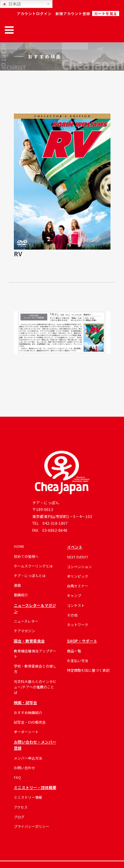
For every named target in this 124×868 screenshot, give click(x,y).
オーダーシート (26, 732)
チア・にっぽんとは (30, 575)
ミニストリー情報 (28, 797)
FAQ (17, 777)
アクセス (21, 807)
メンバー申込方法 (28, 758)
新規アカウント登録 (73, 13)
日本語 (11, 4)
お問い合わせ (24, 768)
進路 (17, 585)
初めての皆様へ (26, 556)
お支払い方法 (78, 660)
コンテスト (76, 605)
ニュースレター (26, 621)
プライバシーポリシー (32, 826)
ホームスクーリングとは (33, 566)
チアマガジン (24, 631)
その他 (72, 615)
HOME (19, 546)
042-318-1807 (55, 523)
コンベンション (79, 566)
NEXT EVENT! (77, 557)
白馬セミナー (78, 586)
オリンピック (78, 576)
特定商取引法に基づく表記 (88, 670)
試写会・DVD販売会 (30, 722)
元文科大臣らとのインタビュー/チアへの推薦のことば (35, 687)
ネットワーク (78, 625)
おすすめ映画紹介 (28, 712)
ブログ (19, 817)
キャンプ (74, 595)
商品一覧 (74, 651)
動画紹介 (21, 595)
